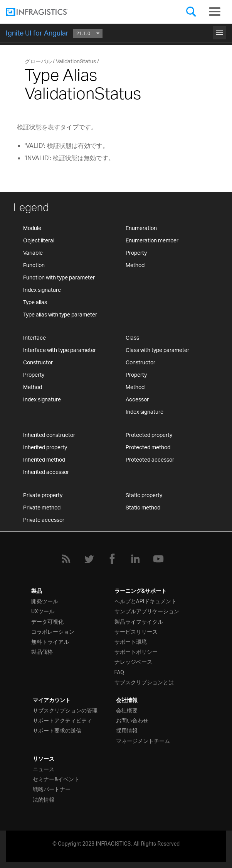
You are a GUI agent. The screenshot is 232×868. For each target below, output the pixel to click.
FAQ (119, 672)
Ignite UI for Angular (37, 33)
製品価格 (42, 652)
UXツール (43, 611)
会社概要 (127, 711)
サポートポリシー (136, 652)
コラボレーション (53, 632)
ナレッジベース (133, 662)
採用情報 (127, 731)
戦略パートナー (52, 789)
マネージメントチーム (143, 741)
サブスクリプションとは (144, 682)
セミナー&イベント (56, 779)
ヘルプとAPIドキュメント (146, 601)
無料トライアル (50, 642)
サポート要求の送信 (57, 731)
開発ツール (45, 601)
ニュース (44, 769)
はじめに (116, 32)
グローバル (38, 61)
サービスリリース (136, 632)
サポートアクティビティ (62, 721)
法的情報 (44, 800)
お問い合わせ (132, 721)
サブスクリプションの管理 (65, 711)
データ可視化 (47, 622)
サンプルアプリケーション (147, 611)
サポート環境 (131, 642)
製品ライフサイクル (139, 622)
